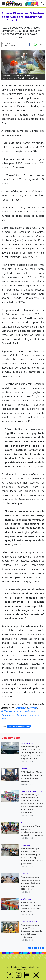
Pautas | (24, 967)
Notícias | (17, 967)
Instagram (22, 708)
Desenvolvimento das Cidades (19, 727)
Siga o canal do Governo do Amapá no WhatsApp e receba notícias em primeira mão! (21, 715)
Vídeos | (20, 970)
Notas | (31, 967)
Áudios (27, 970)
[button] (3, 4)
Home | (9, 967)
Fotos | (37, 967)
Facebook (33, 708)
